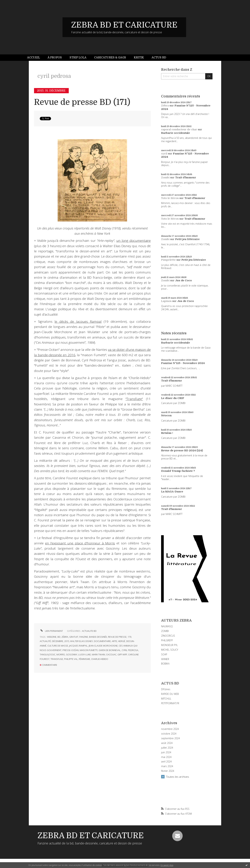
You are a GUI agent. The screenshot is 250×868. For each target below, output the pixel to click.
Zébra (165, 106)
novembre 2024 (170, 729)
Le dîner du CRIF (173, 398)
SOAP (164, 654)
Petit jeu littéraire (187, 239)
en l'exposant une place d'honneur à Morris (80, 543)
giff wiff (122, 654)
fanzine (84, 637)
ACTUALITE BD (89, 631)
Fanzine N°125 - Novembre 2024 (183, 363)
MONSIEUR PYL (169, 645)
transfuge (57, 659)
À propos (55, 58)
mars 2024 (167, 766)
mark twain (98, 654)
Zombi (165, 177)
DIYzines (166, 689)
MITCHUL (166, 699)
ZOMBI (165, 631)
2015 (67, 641)
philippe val (71, 659)
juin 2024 (166, 752)
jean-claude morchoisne (103, 646)
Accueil (34, 58)
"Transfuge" (134, 399)
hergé (122, 641)
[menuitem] (35, 58)
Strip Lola (78, 58)
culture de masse (58, 646)
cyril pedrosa (130, 650)
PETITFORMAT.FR (170, 703)
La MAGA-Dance (172, 492)
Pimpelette (168, 260)
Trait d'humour (186, 177)
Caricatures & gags (110, 58)
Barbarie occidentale (176, 133)
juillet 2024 (167, 748)
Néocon (166, 415)
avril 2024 (166, 762)
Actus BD (159, 58)
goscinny (72, 654)
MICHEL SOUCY (170, 650)
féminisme (84, 659)
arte (114, 641)
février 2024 (168, 771)
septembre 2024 (170, 738)
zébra (65, 637)
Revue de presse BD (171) (82, 102)
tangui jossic (48, 654)
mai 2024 (166, 757)
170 (129, 637)
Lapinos (166, 301)
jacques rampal (78, 646)
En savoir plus (167, 865)
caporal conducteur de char (179, 129)
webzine (52, 637)
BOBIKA (165, 664)
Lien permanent (51, 631)
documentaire (102, 641)
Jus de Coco (184, 280)
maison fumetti (89, 650)
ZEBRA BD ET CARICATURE (124, 25)
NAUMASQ (167, 626)
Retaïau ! (167, 433)
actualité (45, 641)
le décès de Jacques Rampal (78, 322)
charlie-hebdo (100, 659)
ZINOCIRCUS (168, 636)
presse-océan (71, 650)
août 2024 (167, 743)
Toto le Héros (170, 198)
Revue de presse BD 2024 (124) (182, 450)
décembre (58, 641)
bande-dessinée (98, 637)
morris (61, 654)
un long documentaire (134, 241)
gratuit (74, 637)
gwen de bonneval (110, 650)
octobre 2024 (169, 734)
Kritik (139, 58)
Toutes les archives (178, 777)
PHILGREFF (167, 640)
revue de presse (117, 637)
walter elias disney (82, 641)
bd (59, 637)
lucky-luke (85, 654)
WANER (165, 659)
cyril (164, 154)
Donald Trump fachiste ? (178, 471)
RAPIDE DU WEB (170, 694)
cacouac (111, 654)
